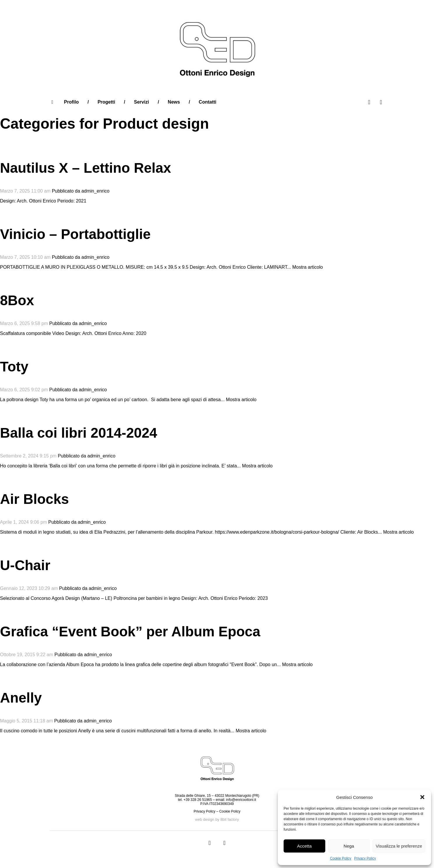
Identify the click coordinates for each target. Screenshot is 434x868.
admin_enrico (95, 191)
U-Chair (26, 565)
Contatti (208, 102)
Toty (15, 366)
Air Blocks (36, 499)
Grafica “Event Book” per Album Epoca (136, 631)
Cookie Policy (341, 858)
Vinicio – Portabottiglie (79, 234)
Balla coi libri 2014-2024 (82, 433)
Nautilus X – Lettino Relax (89, 168)
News (174, 102)
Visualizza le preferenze (399, 846)
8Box (18, 300)
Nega (349, 846)
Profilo (72, 102)
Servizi (142, 102)
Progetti (106, 102)
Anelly (22, 698)
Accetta (304, 846)
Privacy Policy (365, 858)
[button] (422, 797)
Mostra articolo (308, 267)
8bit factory (230, 819)
